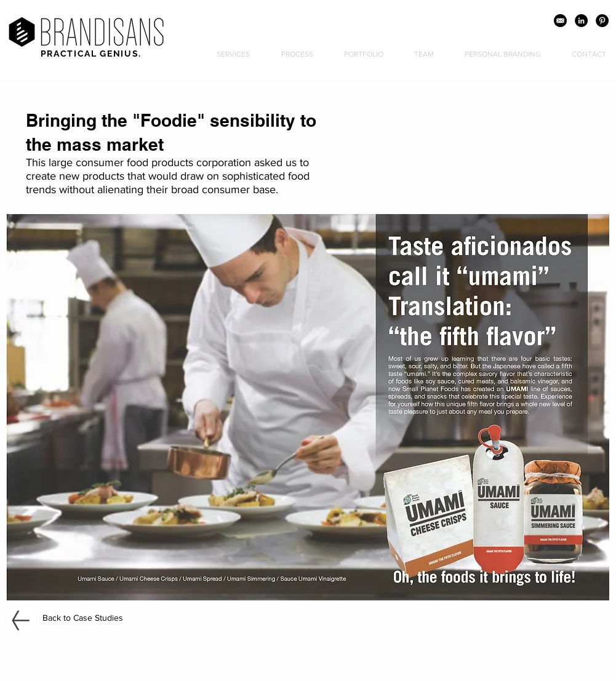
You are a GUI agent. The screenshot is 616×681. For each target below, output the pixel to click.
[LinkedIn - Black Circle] (581, 21)
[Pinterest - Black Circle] (602, 21)
